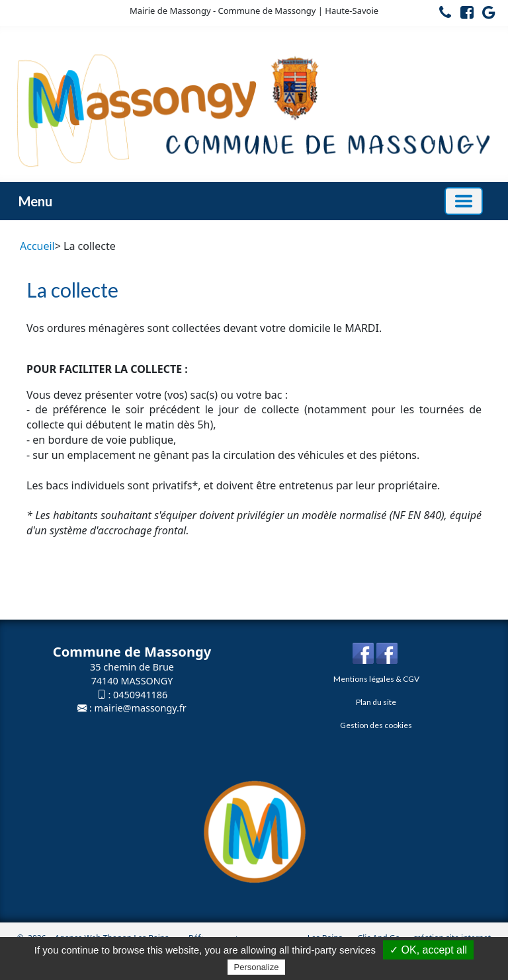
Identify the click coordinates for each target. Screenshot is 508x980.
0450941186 (140, 695)
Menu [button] (35, 201)
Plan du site (376, 702)
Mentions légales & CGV (376, 679)
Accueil (37, 246)
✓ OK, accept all (428, 950)
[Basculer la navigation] (464, 201)
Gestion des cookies (376, 725)
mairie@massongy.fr (141, 708)
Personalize (257, 967)
